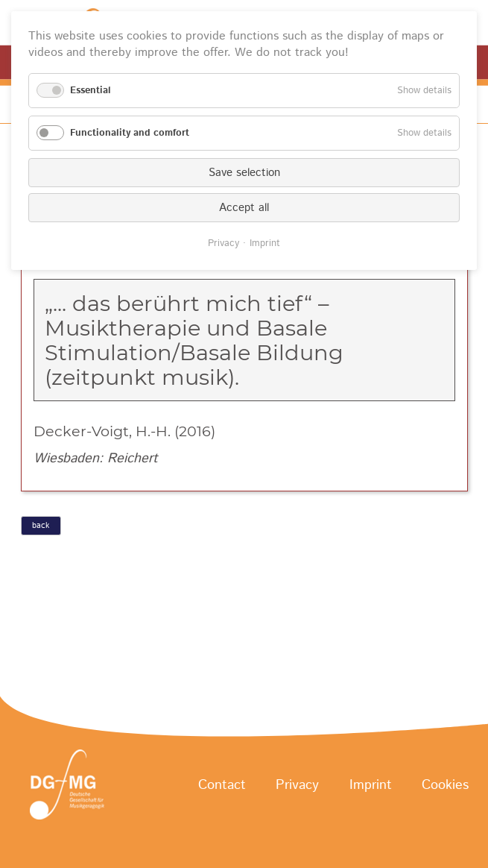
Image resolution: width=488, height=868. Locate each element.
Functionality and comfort (130, 133)
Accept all (244, 208)
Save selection (244, 173)
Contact (222, 785)
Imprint (371, 785)
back (41, 526)
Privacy (297, 785)
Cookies (445, 785)
